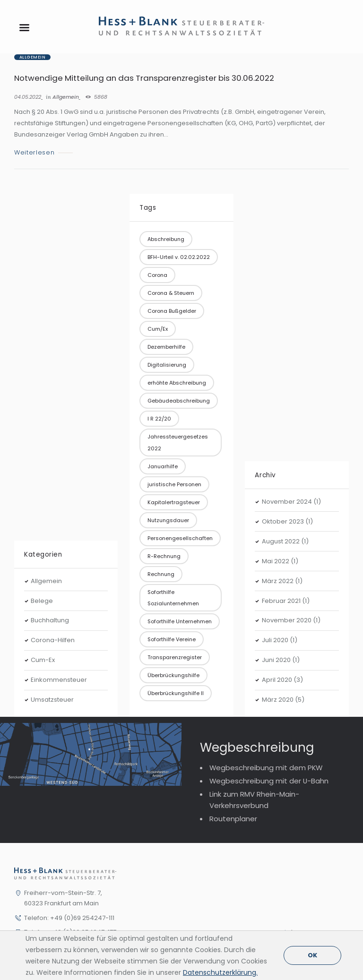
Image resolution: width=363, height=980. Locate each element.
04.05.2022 (28, 97)
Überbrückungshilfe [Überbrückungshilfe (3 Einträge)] (173, 675)
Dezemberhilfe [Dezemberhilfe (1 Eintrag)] (166, 347)
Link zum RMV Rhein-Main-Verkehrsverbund (254, 800)
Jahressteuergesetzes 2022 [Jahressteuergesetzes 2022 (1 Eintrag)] (178, 442)
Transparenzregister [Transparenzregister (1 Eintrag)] (175, 657)
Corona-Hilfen (53, 640)
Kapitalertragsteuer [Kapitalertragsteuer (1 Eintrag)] (174, 502)
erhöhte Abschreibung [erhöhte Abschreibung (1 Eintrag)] (177, 383)
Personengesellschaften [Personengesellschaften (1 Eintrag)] (180, 538)
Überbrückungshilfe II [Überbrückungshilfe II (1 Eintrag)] (176, 693)
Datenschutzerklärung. (220, 972)
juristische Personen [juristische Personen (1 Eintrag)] (174, 484)
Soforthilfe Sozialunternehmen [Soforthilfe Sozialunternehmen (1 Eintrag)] (173, 598)
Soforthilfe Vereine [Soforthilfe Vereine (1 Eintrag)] (172, 639)
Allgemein (32, 57)
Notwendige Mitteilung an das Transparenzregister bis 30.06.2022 (144, 78)
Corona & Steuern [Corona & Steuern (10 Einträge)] (171, 293)
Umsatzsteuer (52, 700)
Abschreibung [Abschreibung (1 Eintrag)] (166, 239)
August (281, 541)
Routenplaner (233, 819)
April (277, 680)
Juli (275, 640)
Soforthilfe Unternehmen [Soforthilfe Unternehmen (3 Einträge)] (180, 621)
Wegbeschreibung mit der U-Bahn (269, 781)
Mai (276, 561)
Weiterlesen (34, 153)
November (287, 502)
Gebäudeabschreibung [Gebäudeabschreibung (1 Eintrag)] (179, 401)
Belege (42, 601)
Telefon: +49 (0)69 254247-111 (69, 918)
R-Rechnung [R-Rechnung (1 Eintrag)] (164, 556)
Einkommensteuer (59, 680)
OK (312, 955)
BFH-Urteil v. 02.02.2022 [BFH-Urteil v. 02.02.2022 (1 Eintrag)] (179, 257)
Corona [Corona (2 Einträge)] (157, 275)
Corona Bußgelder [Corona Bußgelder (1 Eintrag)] (172, 311)
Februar (281, 601)
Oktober (283, 521)
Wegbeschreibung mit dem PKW (266, 768)
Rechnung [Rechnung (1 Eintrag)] (161, 574)
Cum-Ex (43, 660)
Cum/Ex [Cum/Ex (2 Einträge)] (158, 329)
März (278, 581)
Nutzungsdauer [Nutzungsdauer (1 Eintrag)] (168, 520)
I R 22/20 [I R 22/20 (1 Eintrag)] (159, 419)
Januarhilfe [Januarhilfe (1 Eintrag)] (163, 466)
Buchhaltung (50, 620)
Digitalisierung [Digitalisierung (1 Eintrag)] (167, 365)
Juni (276, 660)
